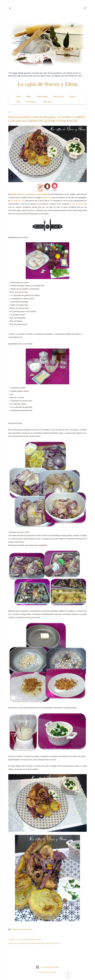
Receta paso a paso (42, 943)
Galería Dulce (59, 97)
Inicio (19, 97)
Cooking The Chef (25, 943)
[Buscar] (85, 8)
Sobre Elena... (48, 102)
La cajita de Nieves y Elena (48, 84)
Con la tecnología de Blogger (48, 967)
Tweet (30, 929)
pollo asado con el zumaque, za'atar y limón (30, 194)
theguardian (47, 198)
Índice (29, 97)
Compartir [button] (12, 939)
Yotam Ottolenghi (78, 204)
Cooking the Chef (17, 201)
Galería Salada (42, 97)
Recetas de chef (54, 943)
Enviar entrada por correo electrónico (29, 939)
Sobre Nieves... (31, 102)
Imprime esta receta (20, 929)
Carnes (16, 943)
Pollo (34, 943)
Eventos (72, 97)
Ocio (18, 102)
